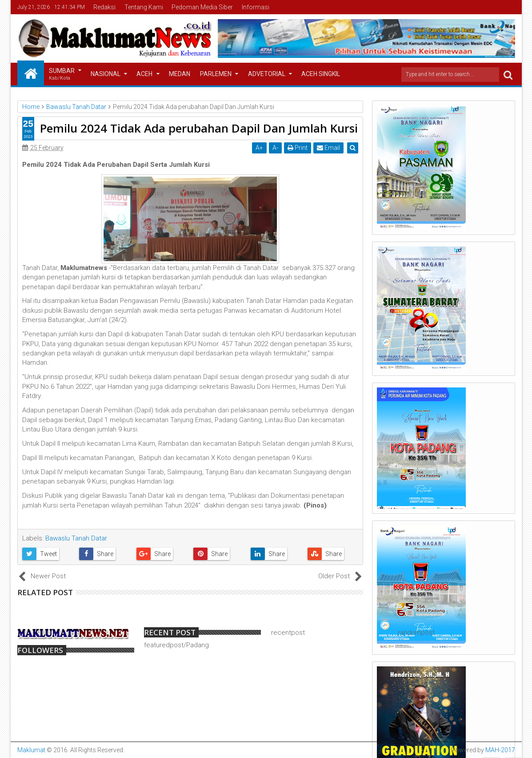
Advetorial (267, 74)
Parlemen (216, 74)
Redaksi (104, 7)
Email (329, 148)
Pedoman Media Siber (202, 7)
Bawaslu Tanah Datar (76, 538)
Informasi (256, 7)
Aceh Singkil (321, 74)
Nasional (106, 74)
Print (298, 148)
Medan (180, 74)
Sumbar (62, 75)
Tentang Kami (144, 7)
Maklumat (31, 750)
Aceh (144, 74)
